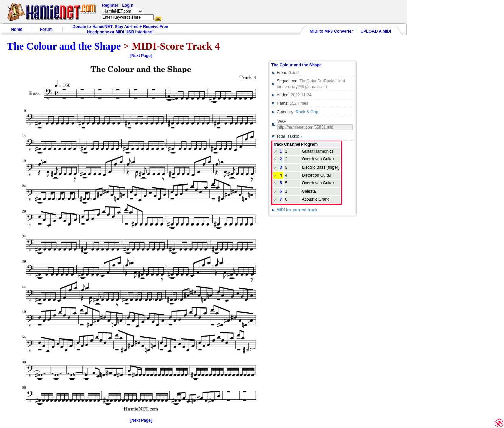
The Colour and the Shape (64, 46)
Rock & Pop (307, 112)
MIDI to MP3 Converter (331, 31)
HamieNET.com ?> (123, 11)
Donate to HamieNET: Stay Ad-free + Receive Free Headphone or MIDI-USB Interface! (120, 29)
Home (16, 30)
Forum (46, 30)
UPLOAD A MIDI (376, 31)
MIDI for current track (297, 210)
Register (110, 5)
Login (128, 5)
